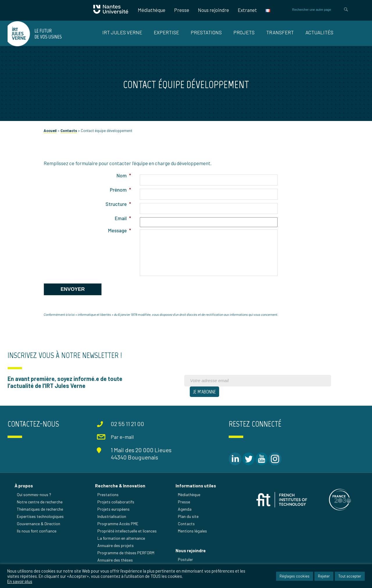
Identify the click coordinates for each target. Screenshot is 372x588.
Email (123, 218)
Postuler (185, 559)
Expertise (166, 32)
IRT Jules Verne (122, 32)
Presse (182, 10)
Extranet (247, 10)
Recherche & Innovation (120, 486)
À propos (24, 486)
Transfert (280, 32)
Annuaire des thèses (115, 560)
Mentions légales (192, 531)
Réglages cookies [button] (295, 576)
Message (120, 230)
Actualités (319, 32)
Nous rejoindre (213, 10)
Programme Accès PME (118, 524)
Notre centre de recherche (40, 502)
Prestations (206, 32)
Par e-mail (122, 437)
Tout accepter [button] (350, 576)
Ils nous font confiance (37, 531)
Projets (244, 32)
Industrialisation (112, 516)
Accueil (50, 131)
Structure (118, 204)
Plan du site (188, 516)
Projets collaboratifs (116, 502)
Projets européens (113, 509)
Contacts (69, 131)
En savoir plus (20, 581)
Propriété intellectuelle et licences (127, 531)
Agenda (185, 509)
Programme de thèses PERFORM (126, 553)
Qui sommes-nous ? (34, 495)
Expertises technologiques (40, 516)
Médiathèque (152, 10)
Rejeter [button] (324, 576)
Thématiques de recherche (40, 509)
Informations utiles (196, 486)
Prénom (120, 190)
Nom (124, 175)
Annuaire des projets (116, 545)
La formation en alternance (121, 538)
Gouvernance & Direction (39, 524)
